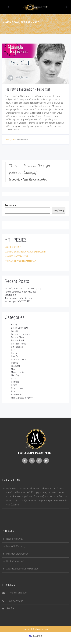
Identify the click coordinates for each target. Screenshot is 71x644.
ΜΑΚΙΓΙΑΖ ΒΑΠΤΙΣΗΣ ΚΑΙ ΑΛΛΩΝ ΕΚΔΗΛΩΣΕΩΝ (25, 252)
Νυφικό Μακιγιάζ (14, 539)
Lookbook (16, 366)
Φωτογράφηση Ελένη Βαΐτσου (19, 298)
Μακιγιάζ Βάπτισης (16, 546)
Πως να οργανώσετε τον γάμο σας (20, 292)
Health (14, 353)
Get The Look (17, 347)
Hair (15, 140)
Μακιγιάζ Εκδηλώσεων (17, 554)
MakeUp (15, 369)
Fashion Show (18, 337)
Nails (13, 379)
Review (14, 385)
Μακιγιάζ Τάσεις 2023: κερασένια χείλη (23, 289)
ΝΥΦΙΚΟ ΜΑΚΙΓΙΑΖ (13, 247)
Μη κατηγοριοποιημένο (22, 398)
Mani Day (15, 375)
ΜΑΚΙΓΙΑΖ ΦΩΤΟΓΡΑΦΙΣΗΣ (16, 256)
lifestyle (14, 363)
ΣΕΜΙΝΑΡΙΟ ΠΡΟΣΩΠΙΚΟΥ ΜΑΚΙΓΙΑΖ (20, 261)
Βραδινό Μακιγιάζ (15, 561)
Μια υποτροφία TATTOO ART (18, 301)
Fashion (15, 331)
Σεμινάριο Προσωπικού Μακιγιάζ (22, 569)
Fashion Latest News (20, 334)
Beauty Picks (10, 295)
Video (14, 391)
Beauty (9, 140)
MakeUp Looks (18, 372)
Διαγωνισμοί (17, 395)
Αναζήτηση (10, 205)
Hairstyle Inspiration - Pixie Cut (28, 89)
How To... (15, 356)
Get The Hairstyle (18, 344)
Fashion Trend (17, 341)
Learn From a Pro (19, 360)
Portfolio (15, 382)
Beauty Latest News (20, 328)
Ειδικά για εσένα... (12, 480)
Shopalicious (17, 388)
